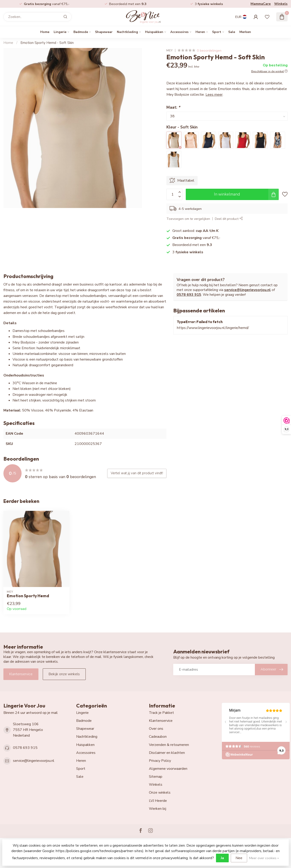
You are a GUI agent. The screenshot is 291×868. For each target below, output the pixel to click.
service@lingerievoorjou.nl (247, 290)
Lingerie (60, 32)
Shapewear (104, 32)
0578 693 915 (189, 295)
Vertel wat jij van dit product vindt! (137, 473)
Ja (222, 858)
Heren (200, 32)
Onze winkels (160, 793)
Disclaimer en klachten (167, 753)
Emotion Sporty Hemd (28, 596)
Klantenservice (21, 674)
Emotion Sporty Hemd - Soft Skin (47, 43)
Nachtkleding (127, 32)
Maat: (173, 107)
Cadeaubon (158, 737)
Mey (170, 51)
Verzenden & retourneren (169, 745)
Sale (232, 32)
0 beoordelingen (209, 50)
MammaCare (261, 4)
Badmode (81, 32)
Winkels (281, 4)
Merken (245, 32)
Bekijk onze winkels (64, 674)
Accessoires (179, 32)
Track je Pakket (161, 713)
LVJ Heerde (158, 801)
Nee (239, 858)
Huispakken (154, 32)
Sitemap (156, 777)
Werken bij (158, 809)
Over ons (156, 729)
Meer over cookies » (264, 858)
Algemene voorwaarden (168, 769)
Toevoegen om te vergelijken (188, 219)
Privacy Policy (160, 761)
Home (45, 32)
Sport (217, 32)
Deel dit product (229, 219)
